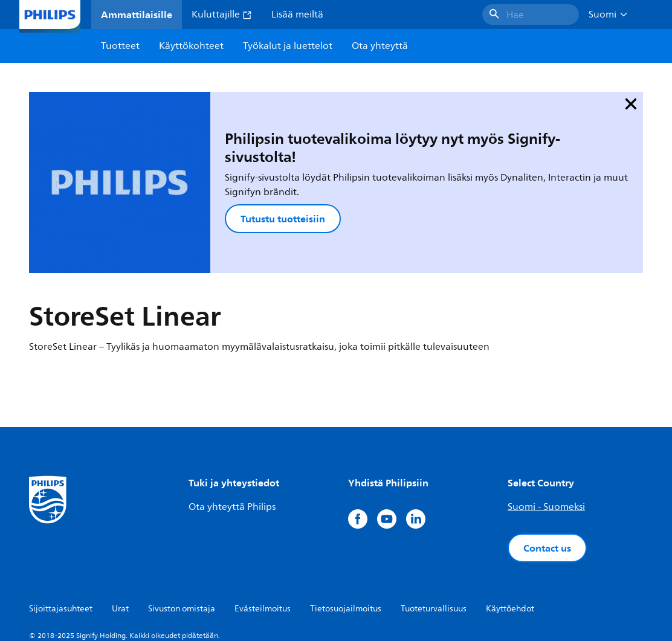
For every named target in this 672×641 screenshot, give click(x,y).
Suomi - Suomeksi (546, 443)
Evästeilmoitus (263, 545)
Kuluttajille (222, 14)
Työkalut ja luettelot (288, 46)
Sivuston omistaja (182, 545)
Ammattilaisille (137, 14)
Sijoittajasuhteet (61, 545)
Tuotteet (120, 46)
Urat (120, 545)
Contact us (547, 484)
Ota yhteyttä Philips (232, 443)
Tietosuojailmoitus (346, 545)
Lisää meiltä (297, 14)
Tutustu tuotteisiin (219, 178)
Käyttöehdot (510, 545)
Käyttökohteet (191, 46)
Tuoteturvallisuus (434, 545)
